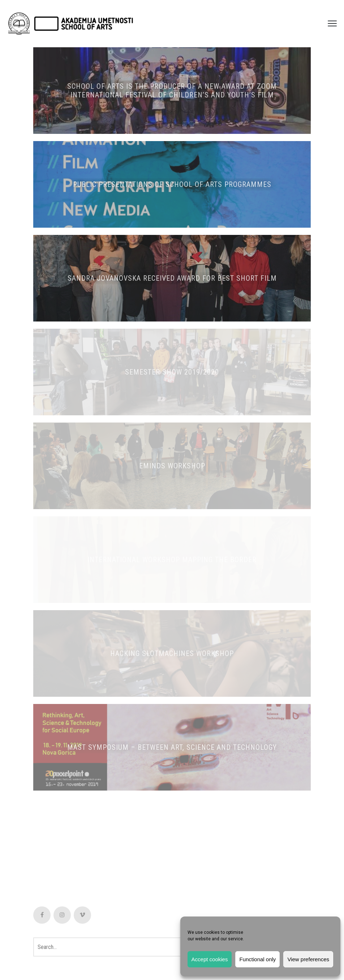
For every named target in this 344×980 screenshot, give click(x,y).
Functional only (257, 959)
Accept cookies (210, 959)
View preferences (308, 959)
